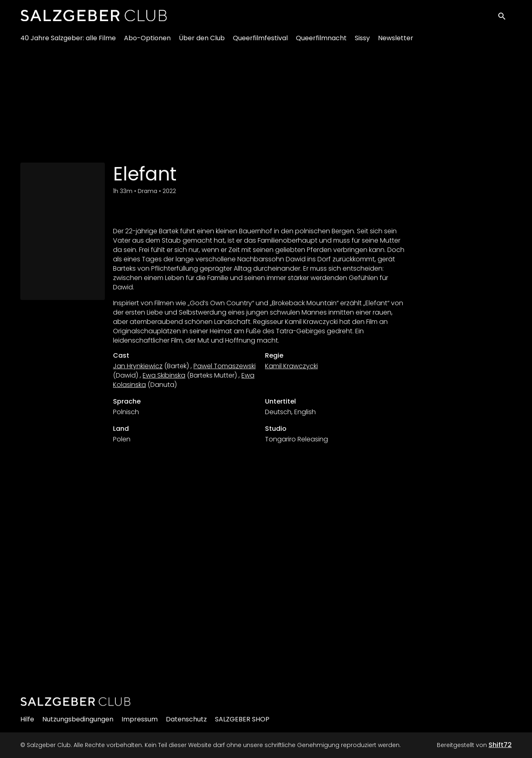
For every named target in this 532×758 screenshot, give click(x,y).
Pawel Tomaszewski (225, 366)
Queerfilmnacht (321, 41)
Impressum (140, 719)
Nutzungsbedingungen (78, 719)
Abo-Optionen (147, 41)
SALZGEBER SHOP (242, 719)
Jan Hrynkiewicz (138, 366)
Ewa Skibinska (164, 375)
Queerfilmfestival (260, 41)
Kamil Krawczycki (291, 366)
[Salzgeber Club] (76, 702)
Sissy (362, 41)
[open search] (504, 17)
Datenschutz (186, 719)
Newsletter (396, 41)
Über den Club (202, 41)
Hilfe (27, 719)
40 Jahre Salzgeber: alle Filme (68, 41)
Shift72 (500, 745)
